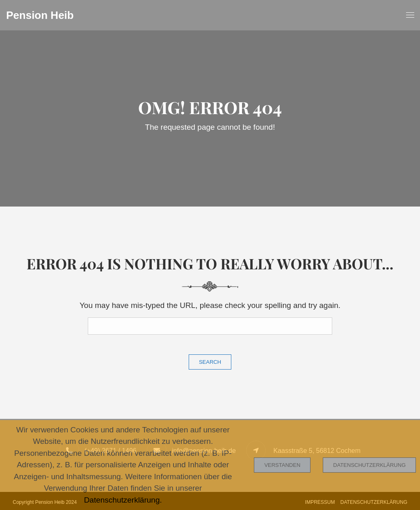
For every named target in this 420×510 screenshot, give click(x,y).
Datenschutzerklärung (369, 465)
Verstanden (282, 465)
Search (210, 362)
